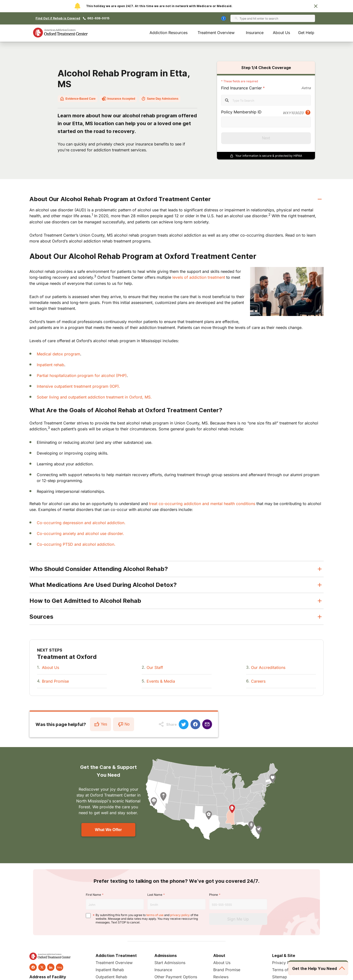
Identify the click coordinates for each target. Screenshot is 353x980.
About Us (281, 33)
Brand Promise (55, 681)
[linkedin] (51, 967)
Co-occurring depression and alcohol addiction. (81, 523)
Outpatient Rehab (111, 977)
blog (60, 967)
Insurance (255, 33)
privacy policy (180, 915)
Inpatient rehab (50, 365)
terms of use (155, 915)
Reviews (221, 977)
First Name (93, 895)
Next (266, 138)
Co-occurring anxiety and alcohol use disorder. (80, 533)
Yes (101, 724)
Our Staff (155, 667)
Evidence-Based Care (78, 99)
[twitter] (42, 967)
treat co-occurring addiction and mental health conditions (202, 504)
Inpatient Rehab (110, 970)
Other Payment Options (176, 977)
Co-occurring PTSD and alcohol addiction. (76, 544)
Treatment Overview (216, 33)
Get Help (306, 33)
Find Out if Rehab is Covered (58, 18)
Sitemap (280, 977)
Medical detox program (58, 354)
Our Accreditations (268, 667)
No (124, 724)
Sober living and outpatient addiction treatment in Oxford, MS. (94, 397)
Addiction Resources (169, 33)
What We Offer (108, 830)
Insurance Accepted (118, 99)
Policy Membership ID (241, 112)
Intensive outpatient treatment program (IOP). (78, 386)
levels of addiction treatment (199, 277)
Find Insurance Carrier (241, 88)
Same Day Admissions (160, 99)
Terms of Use (284, 970)
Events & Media (161, 681)
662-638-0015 (98, 18)
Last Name (155, 895)
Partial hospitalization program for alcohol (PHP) (82, 375)
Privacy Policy (285, 963)
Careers (258, 681)
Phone (214, 895)
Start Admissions (170, 963)
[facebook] (33, 967)
